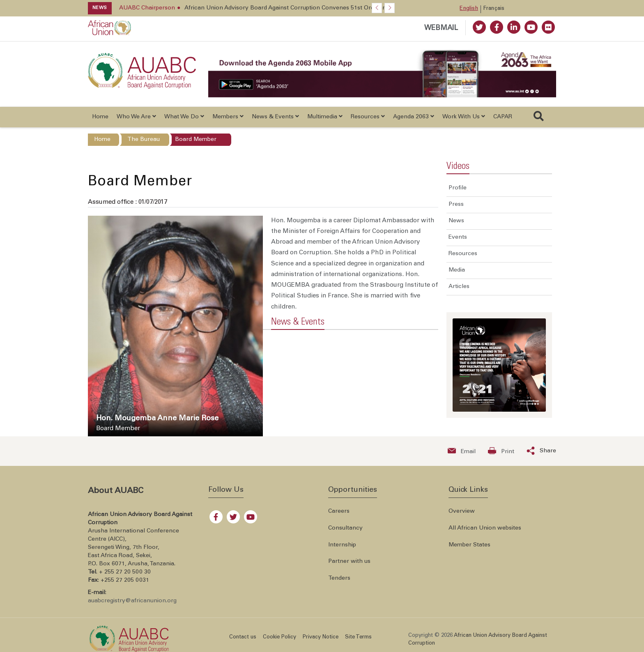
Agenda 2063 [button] (414, 117)
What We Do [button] (184, 117)
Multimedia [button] (325, 117)
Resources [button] (368, 117)
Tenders (339, 578)
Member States (469, 545)
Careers (339, 511)
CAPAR (503, 117)
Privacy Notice (321, 637)
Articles (459, 287)
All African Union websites (485, 528)
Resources (463, 254)
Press (456, 205)
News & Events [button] (275, 117)
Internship (342, 545)
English (469, 9)
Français (494, 9)
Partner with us (349, 562)
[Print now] (501, 451)
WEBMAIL (441, 29)
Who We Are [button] (136, 117)
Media (457, 270)
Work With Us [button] (464, 117)
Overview (462, 511)
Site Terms (358, 637)
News (456, 221)
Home (100, 117)
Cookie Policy (279, 637)
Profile (458, 188)
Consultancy (345, 528)
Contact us (243, 637)
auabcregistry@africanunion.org (132, 601)
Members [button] (228, 117)
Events (458, 237)
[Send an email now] (462, 451)
